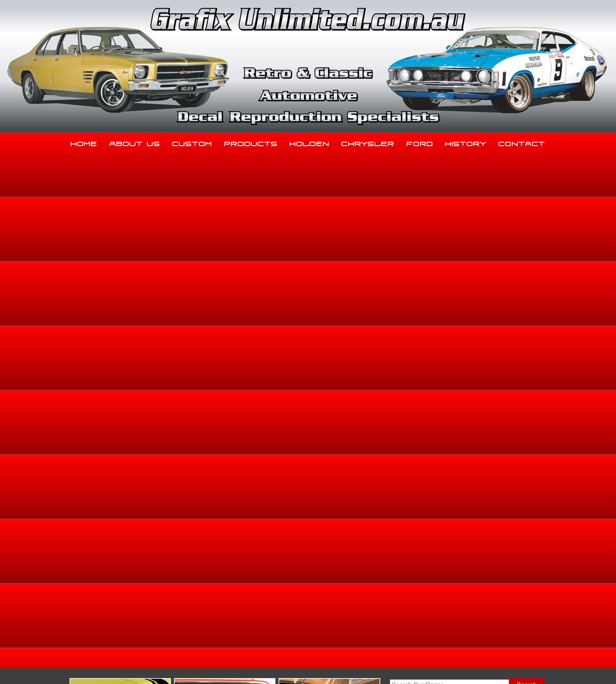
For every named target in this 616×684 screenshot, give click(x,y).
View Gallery (341, 226)
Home (84, 142)
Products (251, 142)
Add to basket (375, 369)
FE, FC (530, 285)
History (466, 142)
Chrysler (368, 142)
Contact (522, 142)
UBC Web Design (312, 669)
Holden (310, 142)
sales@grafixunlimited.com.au (134, 624)
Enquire (375, 387)
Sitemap (102, 669)
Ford (420, 142)
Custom (192, 142)
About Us (135, 142)
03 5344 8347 (111, 604)
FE (545, 285)
